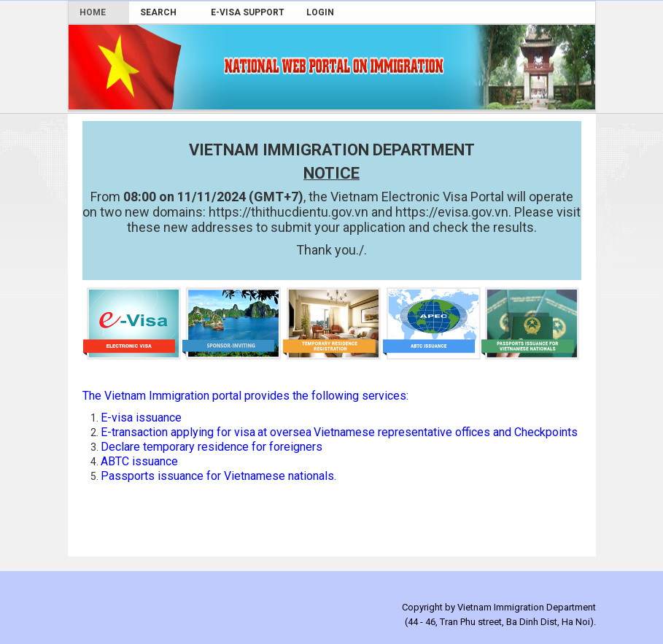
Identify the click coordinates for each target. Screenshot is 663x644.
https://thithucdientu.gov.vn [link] (290, 212)
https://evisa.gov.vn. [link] (453, 212)
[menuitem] (99, 12)
